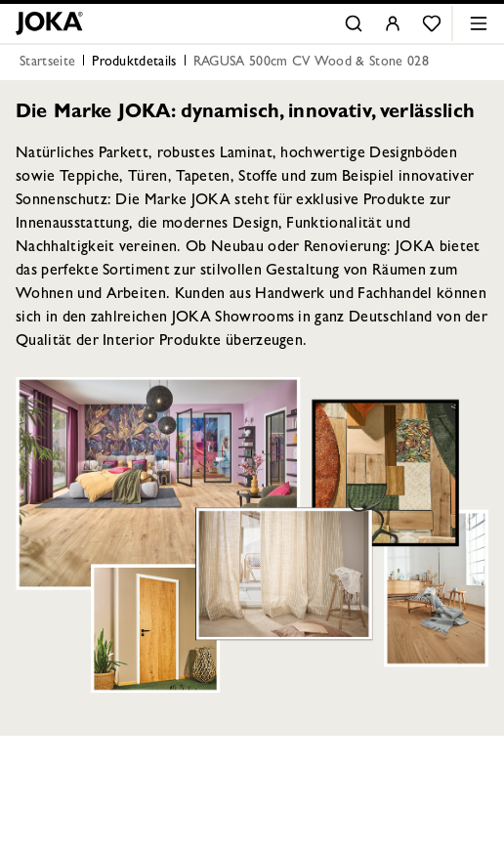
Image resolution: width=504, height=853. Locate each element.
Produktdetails (134, 63)
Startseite (47, 63)
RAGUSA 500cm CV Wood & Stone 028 (311, 63)
